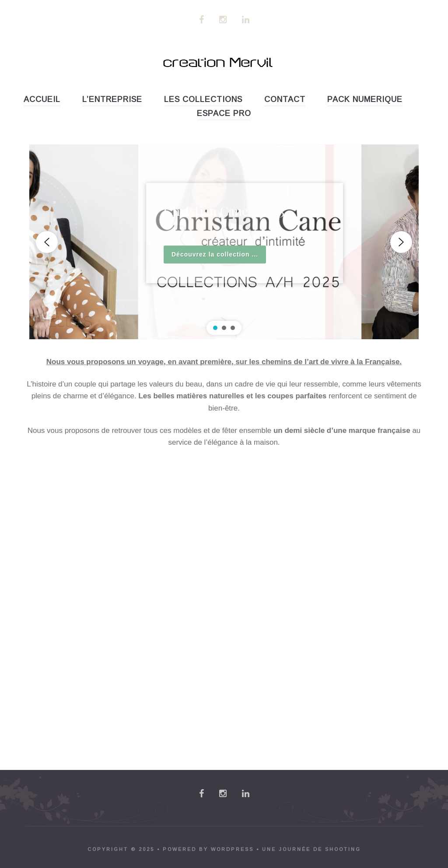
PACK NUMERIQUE (365, 99)
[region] (224, 242)
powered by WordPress (208, 849)
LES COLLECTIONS (203, 99)
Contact (285, 99)
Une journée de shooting (311, 849)
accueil (42, 99)
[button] (47, 242)
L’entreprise (112, 99)
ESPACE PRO (224, 113)
